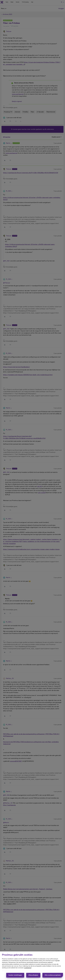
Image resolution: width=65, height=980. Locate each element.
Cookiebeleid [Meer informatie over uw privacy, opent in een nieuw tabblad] (28, 968)
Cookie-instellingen (15, 976)
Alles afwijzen (33, 976)
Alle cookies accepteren (53, 976)
